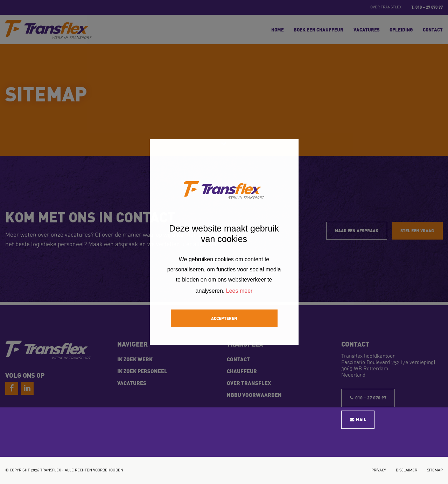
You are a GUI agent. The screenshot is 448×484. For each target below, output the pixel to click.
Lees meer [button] (239, 291)
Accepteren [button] (224, 318)
